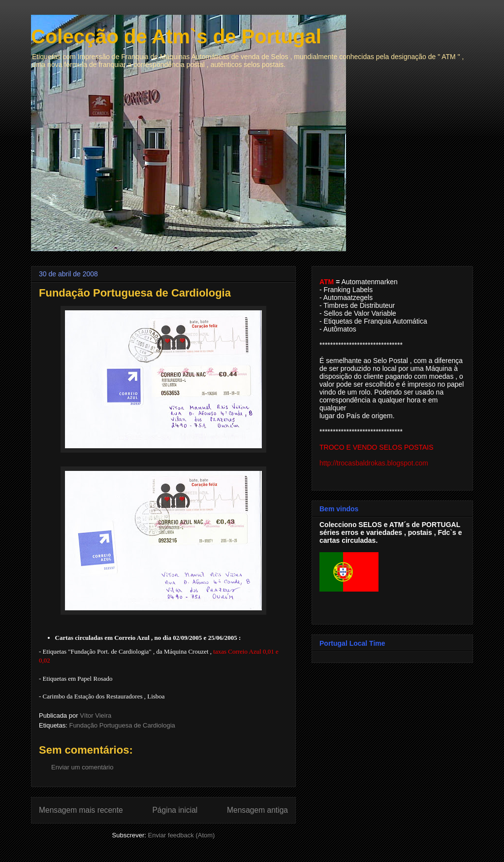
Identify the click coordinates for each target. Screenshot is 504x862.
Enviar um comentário (82, 767)
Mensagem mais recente (81, 810)
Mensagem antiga (257, 810)
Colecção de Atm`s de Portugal (176, 36)
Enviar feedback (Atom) (182, 835)
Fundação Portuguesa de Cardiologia (122, 725)
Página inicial (175, 810)
